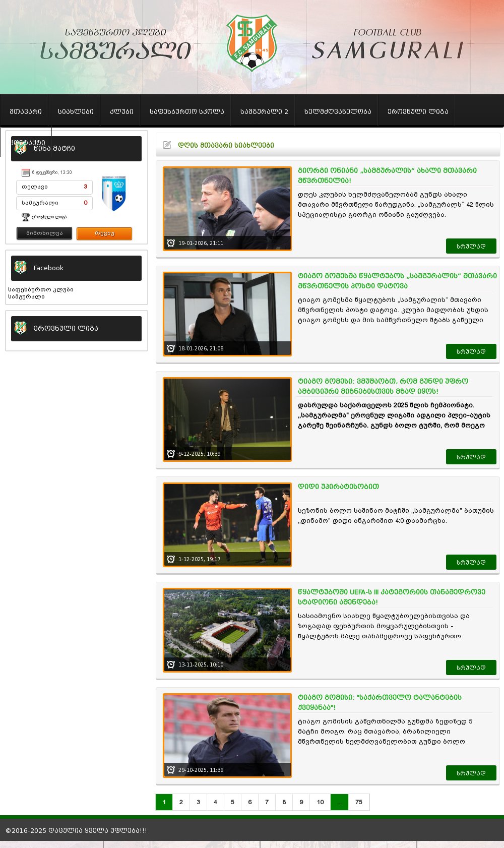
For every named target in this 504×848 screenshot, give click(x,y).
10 (320, 802)
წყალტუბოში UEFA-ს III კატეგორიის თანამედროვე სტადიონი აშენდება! (392, 597)
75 (359, 802)
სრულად (471, 247)
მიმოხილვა (45, 233)
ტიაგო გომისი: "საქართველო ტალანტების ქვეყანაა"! (380, 703)
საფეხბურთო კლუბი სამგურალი (41, 293)
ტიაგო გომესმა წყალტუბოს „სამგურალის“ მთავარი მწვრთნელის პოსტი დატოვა (397, 281)
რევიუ (105, 233)
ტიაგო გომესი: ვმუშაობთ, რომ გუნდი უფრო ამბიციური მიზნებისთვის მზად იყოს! (383, 386)
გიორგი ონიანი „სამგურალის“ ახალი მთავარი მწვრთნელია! (387, 176)
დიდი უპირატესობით (338, 487)
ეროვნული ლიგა (49, 217)
